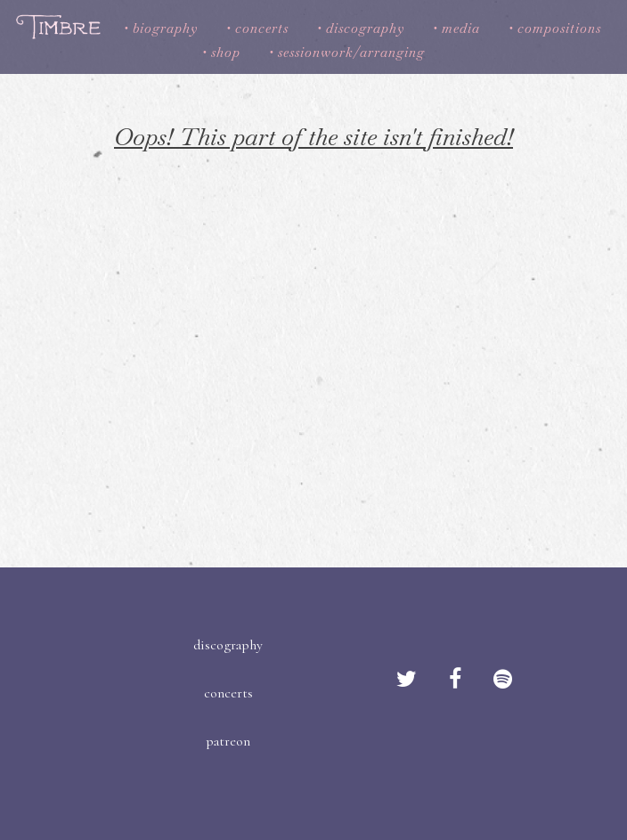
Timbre (60, 26)
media (461, 28)
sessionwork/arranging (351, 52)
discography (365, 28)
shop (226, 52)
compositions (559, 28)
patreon (228, 741)
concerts (262, 28)
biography (165, 28)
